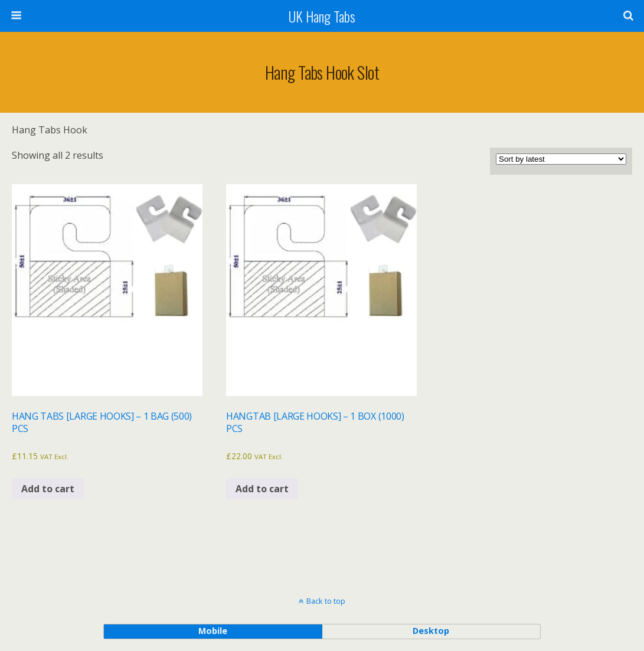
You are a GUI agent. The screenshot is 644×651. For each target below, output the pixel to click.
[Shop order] (561, 159)
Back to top (326, 601)
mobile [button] (213, 631)
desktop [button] (431, 631)
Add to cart (48, 489)
